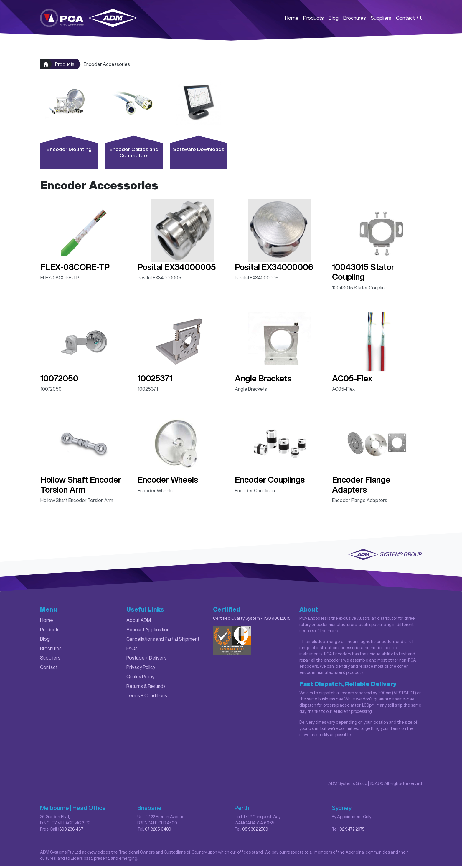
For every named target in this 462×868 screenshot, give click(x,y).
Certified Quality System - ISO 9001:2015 (252, 620)
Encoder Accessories (107, 66)
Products (313, 18)
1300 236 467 (71, 831)
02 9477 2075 (352, 831)
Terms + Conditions (147, 697)
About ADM (139, 622)
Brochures (355, 18)
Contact (405, 18)
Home (292, 18)
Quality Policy (140, 678)
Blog (334, 18)
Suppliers (381, 18)
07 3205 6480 (158, 831)
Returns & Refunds (146, 688)
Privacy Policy (141, 669)
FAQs (132, 650)
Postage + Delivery (146, 660)
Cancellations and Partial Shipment (163, 641)
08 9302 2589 (255, 831)
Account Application (148, 631)
